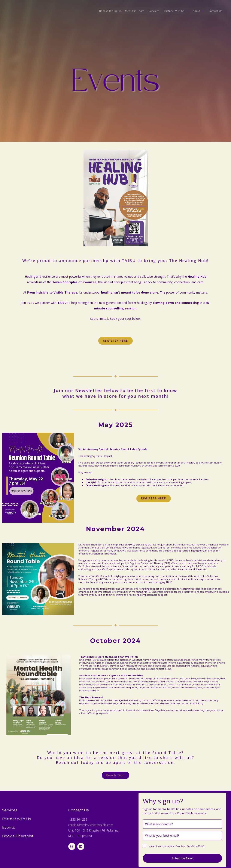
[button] (176, 11)
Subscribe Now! (182, 858)
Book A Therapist (110, 11)
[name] (182, 824)
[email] (182, 835)
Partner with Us (17, 819)
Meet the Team (135, 11)
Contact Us (215, 11)
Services (154, 11)
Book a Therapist (18, 836)
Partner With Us (176, 11)
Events (8, 827)
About (198, 11)
